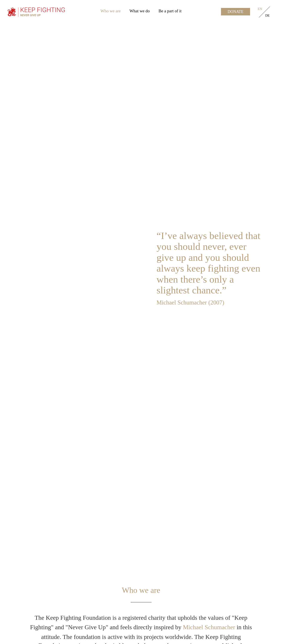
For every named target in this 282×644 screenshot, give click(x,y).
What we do (140, 11)
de (267, 15)
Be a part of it (170, 11)
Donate (236, 12)
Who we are (111, 11)
